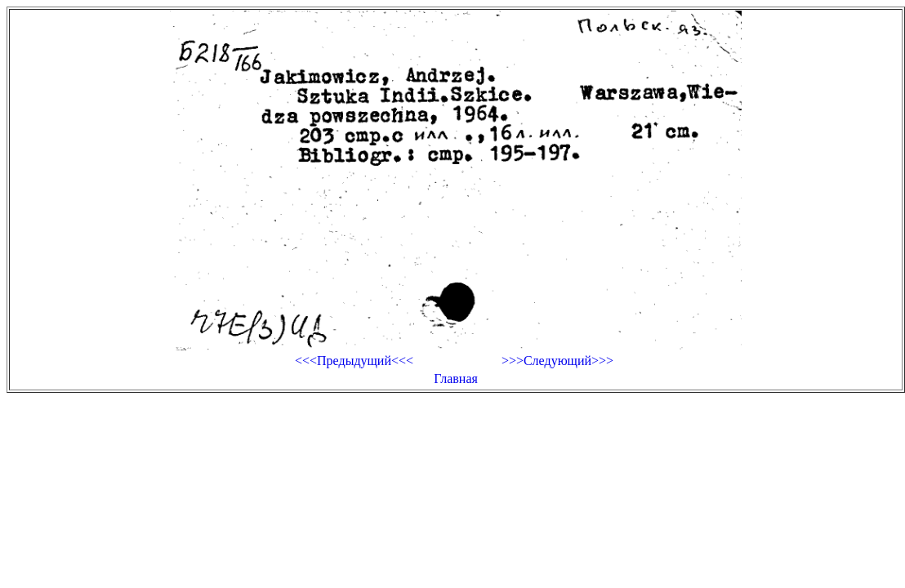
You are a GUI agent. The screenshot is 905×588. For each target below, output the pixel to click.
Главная (456, 379)
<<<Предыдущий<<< (354, 361)
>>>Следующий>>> (557, 361)
